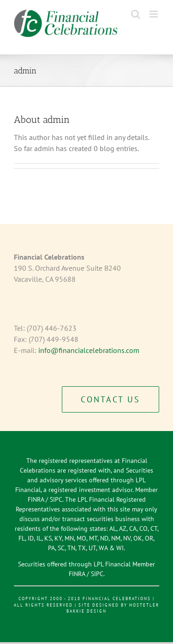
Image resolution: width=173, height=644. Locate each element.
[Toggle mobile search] (136, 14)
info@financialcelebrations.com (89, 350)
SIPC (56, 499)
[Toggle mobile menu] (154, 14)
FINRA (36, 499)
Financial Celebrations (117, 598)
